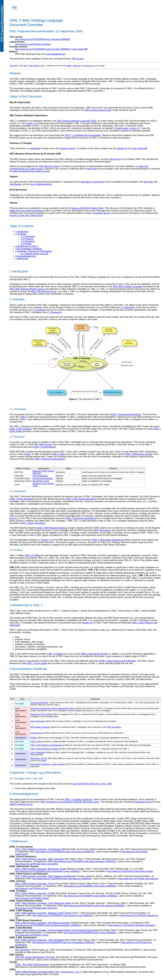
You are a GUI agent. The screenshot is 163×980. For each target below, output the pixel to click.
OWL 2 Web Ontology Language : (38, 849)
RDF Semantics (102, 530)
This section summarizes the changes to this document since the (41, 784)
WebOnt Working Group (21, 804)
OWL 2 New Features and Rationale (118, 661)
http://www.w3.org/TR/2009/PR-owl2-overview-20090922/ (43, 39)
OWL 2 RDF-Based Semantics (81, 499)
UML (23, 417)
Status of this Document (26, 96)
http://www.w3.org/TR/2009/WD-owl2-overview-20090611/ (43, 49)
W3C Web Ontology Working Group (27, 289)
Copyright (13, 66)
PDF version (78, 59)
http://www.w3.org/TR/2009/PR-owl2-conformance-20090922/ (65, 852)
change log (122, 148)
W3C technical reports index (98, 110)
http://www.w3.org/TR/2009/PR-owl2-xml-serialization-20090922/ (63, 942)
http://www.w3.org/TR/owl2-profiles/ (32, 898)
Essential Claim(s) (102, 213)
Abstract (15, 73)
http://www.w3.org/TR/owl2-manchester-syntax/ (130, 871)
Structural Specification (43, 478)
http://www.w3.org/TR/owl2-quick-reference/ (36, 908)
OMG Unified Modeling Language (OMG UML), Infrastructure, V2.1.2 (48, 972)
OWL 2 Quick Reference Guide (44, 749)
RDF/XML (37, 473)
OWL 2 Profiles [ (17, 555)
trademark (77, 66)
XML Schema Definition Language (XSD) (77, 121)
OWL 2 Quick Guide (37, 663)
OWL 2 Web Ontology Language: (41, 869)
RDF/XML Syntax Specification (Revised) (35, 957)
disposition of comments (92, 182)
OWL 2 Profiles (33, 555)
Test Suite (148, 182)
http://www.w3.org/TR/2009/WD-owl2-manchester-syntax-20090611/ (48, 871)
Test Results (15, 184)
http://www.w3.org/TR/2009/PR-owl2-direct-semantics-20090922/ (85, 861)
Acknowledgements (55, 54)
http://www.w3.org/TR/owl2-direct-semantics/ (36, 864)
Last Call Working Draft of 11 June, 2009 (92, 784)
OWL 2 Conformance (44, 447)
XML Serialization (40, 476)
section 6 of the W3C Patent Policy (26, 215)
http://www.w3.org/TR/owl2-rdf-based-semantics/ (132, 925)
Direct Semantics (38, 721)
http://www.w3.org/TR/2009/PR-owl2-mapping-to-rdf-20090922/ (63, 915)
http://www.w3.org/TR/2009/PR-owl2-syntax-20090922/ (90, 933)
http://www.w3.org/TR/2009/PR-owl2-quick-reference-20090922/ (94, 906)
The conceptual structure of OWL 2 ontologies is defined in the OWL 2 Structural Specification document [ (60, 414)
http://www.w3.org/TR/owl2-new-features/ (138, 879)
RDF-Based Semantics (40, 727)
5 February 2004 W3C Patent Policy (86, 208)
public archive (36, 169)
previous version (67, 148)
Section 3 (14, 518)
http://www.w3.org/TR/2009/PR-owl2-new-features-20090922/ (62, 879)
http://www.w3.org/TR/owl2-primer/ (32, 888)
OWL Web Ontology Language (128, 287)
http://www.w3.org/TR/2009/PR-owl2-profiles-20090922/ (90, 896)
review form (115, 159)
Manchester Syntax (41, 481)
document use (90, 66)
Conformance (36, 733)
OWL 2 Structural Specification (126, 414)
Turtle (27, 454)
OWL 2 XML (58, 454)
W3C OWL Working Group (44, 291)
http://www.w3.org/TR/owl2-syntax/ (32, 935)
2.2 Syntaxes (39, 310)
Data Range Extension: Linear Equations (48, 764)
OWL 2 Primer (37, 741)
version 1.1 (31, 123)
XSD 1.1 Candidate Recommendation (83, 135)
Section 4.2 (88, 623)
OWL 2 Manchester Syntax (138, 454)
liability (69, 66)
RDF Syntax (46, 445)
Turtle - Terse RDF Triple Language (32, 965)
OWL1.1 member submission (79, 799)
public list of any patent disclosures (26, 211)
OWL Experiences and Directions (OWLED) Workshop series (70, 802)
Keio (42, 66)
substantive (35, 148)
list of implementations (41, 184)
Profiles (34, 738)
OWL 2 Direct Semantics (22, 499)
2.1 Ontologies (127, 307)
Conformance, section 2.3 (128, 128)
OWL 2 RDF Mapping (20, 429)
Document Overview (39, 703)
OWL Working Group (49, 166)
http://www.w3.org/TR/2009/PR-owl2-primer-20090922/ (90, 886)
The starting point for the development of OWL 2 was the (37, 799)
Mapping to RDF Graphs (43, 471)
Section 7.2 (46, 540)
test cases (92, 169)
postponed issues (143, 802)
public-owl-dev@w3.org (23, 171)
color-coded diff (80, 49)
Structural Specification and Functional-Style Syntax (53, 708)
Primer (43, 760)
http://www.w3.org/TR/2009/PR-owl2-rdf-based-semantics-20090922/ (48, 925)
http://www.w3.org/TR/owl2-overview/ (33, 44)
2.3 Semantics (54, 312)
